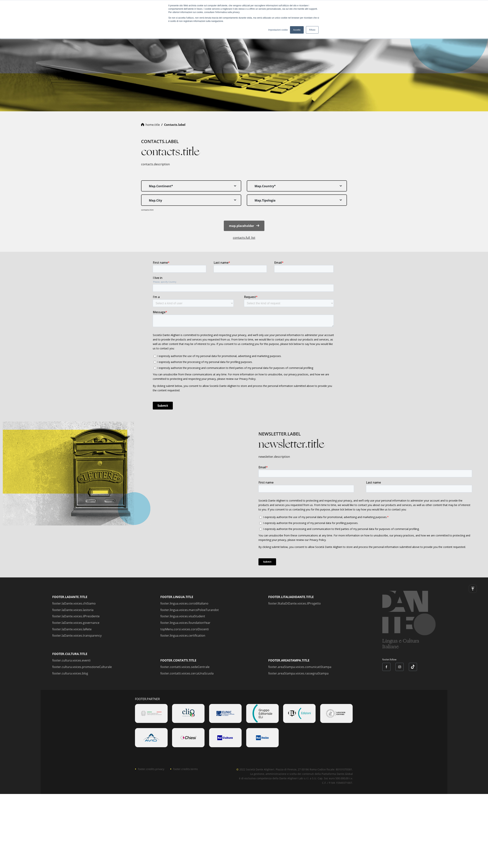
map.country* (265, 186)
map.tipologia (265, 200)
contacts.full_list (244, 238)
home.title (153, 125)
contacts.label (175, 125)
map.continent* (161, 186)
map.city (155, 200)
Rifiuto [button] (312, 30)
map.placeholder (244, 226)
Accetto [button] (297, 30)
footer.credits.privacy (151, 769)
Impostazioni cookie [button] (278, 30)
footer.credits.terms (186, 769)
